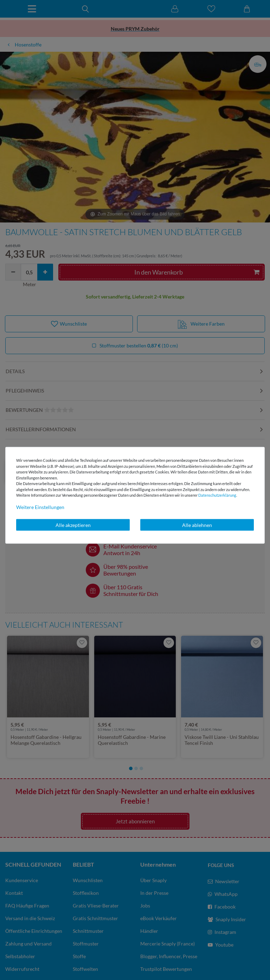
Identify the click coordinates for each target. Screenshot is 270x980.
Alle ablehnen (197, 525)
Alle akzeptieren (73, 525)
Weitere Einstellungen (40, 507)
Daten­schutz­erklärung (217, 495)
